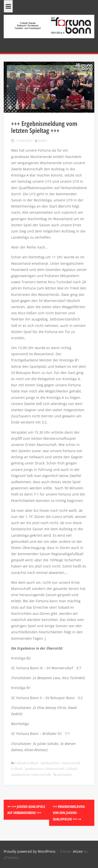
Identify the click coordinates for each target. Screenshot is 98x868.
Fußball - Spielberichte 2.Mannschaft (38, 769)
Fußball (20, 763)
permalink (64, 775)
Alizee (78, 851)
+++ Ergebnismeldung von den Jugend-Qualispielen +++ (69, 813)
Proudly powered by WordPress (30, 851)
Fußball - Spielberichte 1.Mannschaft (54, 763)
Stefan (42, 141)
